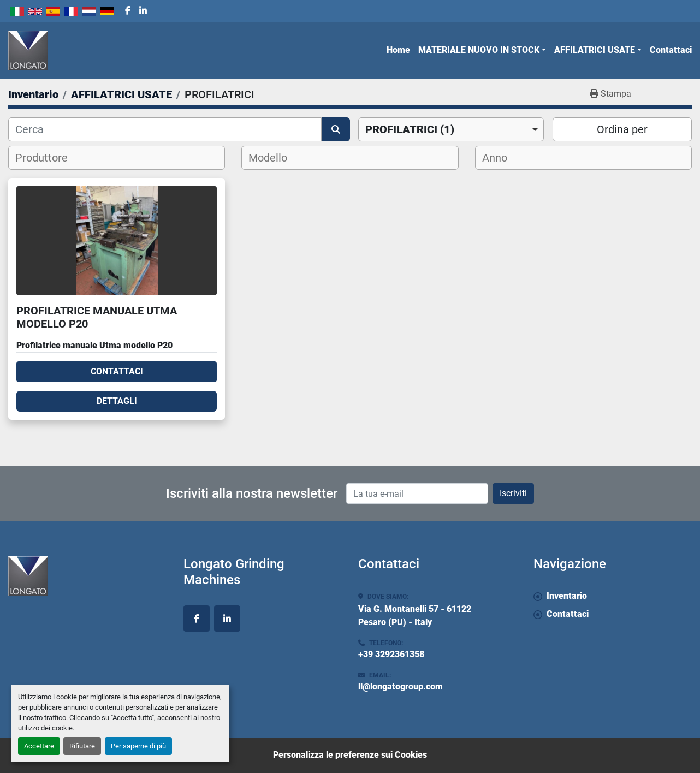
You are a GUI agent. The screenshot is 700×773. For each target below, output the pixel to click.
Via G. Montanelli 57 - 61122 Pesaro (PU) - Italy (415, 616)
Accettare (39, 746)
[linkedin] (143, 11)
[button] (482, 50)
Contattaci (671, 50)
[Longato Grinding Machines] (88, 576)
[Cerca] (165, 129)
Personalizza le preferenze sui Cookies (350, 755)
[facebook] (128, 11)
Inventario (567, 596)
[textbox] (48, 158)
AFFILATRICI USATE (595, 50)
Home (398, 50)
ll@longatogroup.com (401, 686)
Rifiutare (82, 746)
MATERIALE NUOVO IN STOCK (479, 50)
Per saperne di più (138, 746)
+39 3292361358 (391, 654)
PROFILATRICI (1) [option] (410, 129)
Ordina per (622, 129)
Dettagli (117, 401)
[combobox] (451, 129)
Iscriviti (513, 493)
